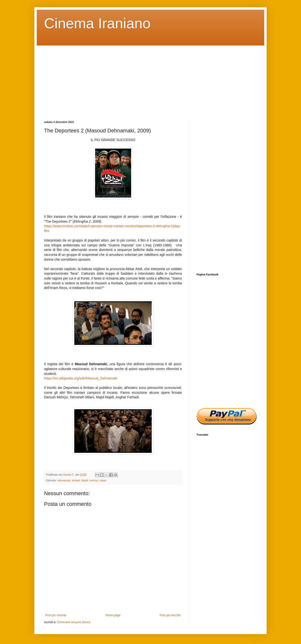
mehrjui (94, 480)
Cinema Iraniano (97, 23)
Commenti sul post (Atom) (74, 622)
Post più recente (56, 615)
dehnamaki (64, 480)
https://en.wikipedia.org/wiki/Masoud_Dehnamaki (81, 378)
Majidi (85, 480)
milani (103, 480)
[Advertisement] (150, 79)
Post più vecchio (170, 615)
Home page (113, 615)
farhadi (76, 480)
